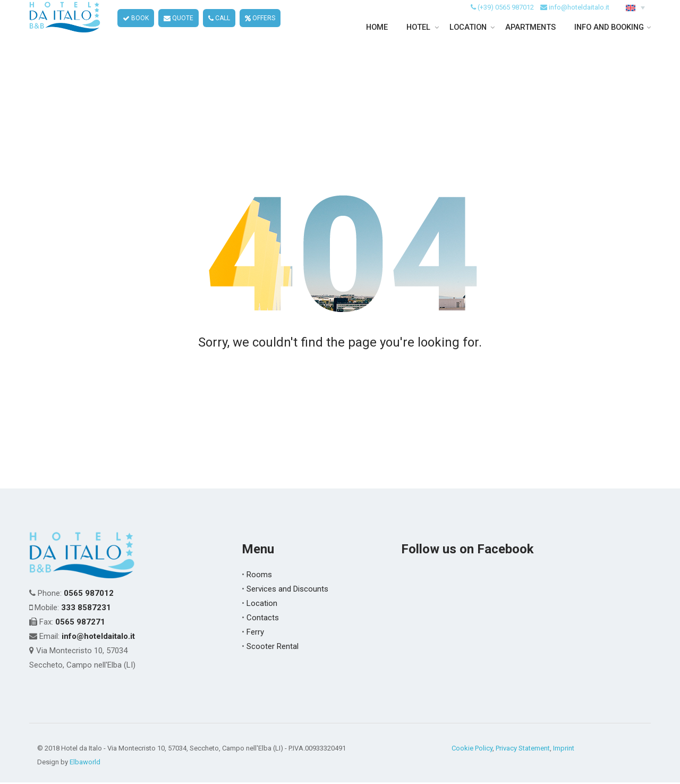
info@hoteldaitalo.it (579, 20)
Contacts (263, 619)
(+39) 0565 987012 (506, 20)
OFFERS (261, 32)
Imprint (564, 750)
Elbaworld (85, 764)
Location (262, 605)
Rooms (259, 576)
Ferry (255, 634)
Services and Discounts (287, 591)
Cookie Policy (472, 750)
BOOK (136, 32)
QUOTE (179, 32)
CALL (220, 32)
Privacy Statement (523, 750)
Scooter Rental (273, 648)
